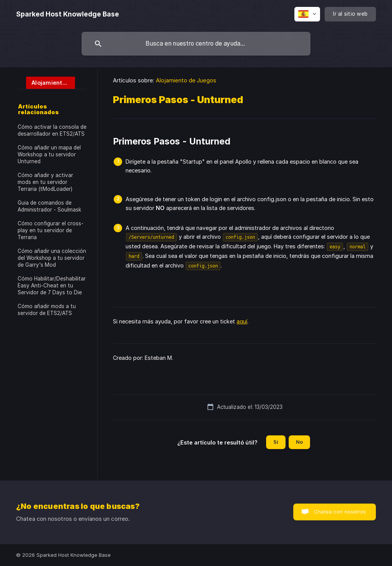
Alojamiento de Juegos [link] (186, 80)
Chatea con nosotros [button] (340, 512)
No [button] (299, 442)
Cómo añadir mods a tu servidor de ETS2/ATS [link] (47, 310)
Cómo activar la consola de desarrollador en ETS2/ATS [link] (52, 130)
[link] (46, 82)
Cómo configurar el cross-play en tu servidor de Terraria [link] (51, 230)
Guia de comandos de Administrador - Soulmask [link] (49, 206)
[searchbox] (196, 44)
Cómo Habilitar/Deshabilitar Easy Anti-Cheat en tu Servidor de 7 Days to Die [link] (52, 285)
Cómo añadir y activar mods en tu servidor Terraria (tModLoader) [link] (45, 182)
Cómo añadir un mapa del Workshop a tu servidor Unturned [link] (49, 154)
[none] (68, 14)
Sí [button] (276, 442)
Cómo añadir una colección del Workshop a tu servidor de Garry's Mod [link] (52, 258)
